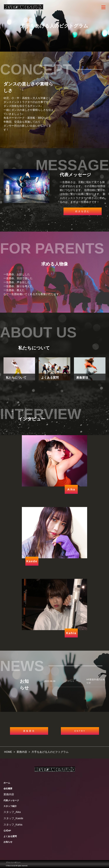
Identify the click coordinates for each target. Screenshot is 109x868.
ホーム (7, 783)
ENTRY (80, 731)
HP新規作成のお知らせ (96, 681)
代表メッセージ (11, 800)
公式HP (7, 831)
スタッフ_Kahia (13, 825)
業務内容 (9, 794)
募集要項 (29, 731)
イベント (71, 681)
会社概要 (8, 788)
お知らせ (8, 842)
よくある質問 (10, 836)
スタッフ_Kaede (13, 818)
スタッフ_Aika (12, 812)
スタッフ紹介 (10, 806)
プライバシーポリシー (13, 862)
